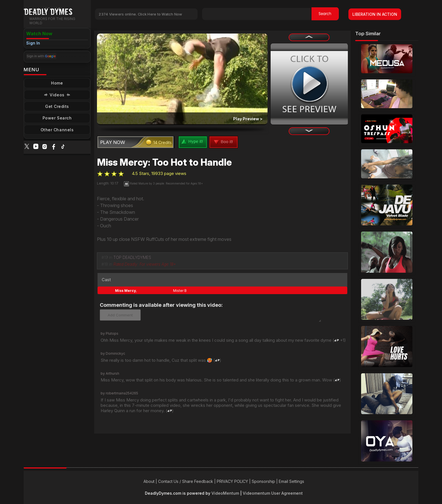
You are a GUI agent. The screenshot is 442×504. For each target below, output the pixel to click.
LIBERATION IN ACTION (375, 14)
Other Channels (57, 130)
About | (151, 481)
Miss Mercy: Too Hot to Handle (164, 162)
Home (57, 83)
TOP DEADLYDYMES (132, 257)
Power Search (57, 118)
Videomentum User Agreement (273, 493)
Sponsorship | (265, 481)
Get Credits (57, 106)
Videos (57, 95)
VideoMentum (225, 493)
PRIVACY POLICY (232, 481)
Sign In (33, 43)
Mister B (180, 291)
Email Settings (291, 481)
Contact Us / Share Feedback (186, 481)
